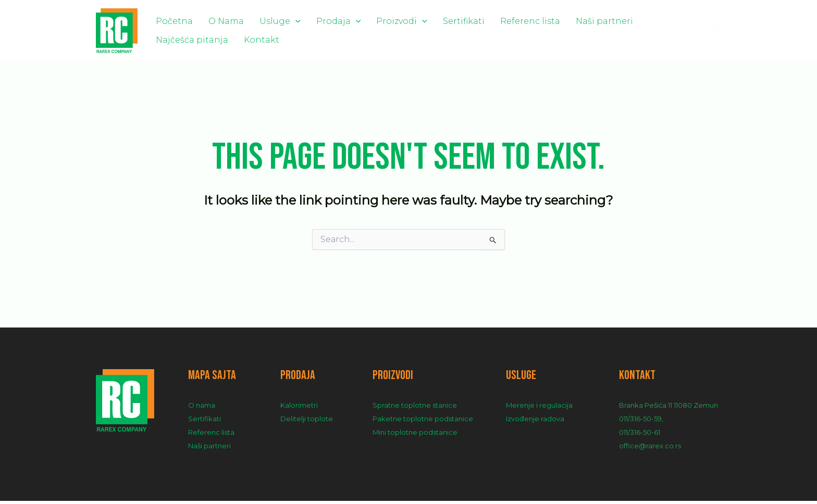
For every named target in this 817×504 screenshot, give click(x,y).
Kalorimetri (299, 408)
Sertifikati (424, 20)
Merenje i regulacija (539, 408)
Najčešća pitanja (623, 20)
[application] (277, 20)
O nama (202, 408)
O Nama (215, 20)
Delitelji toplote (307, 422)
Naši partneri (550, 20)
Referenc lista (483, 20)
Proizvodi (369, 20)
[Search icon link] (716, 32)
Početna (171, 20)
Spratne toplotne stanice (415, 408)
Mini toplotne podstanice (415, 435)
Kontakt (170, 44)
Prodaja (313, 20)
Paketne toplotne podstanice (423, 422)
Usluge (262, 20)
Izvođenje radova (535, 422)
